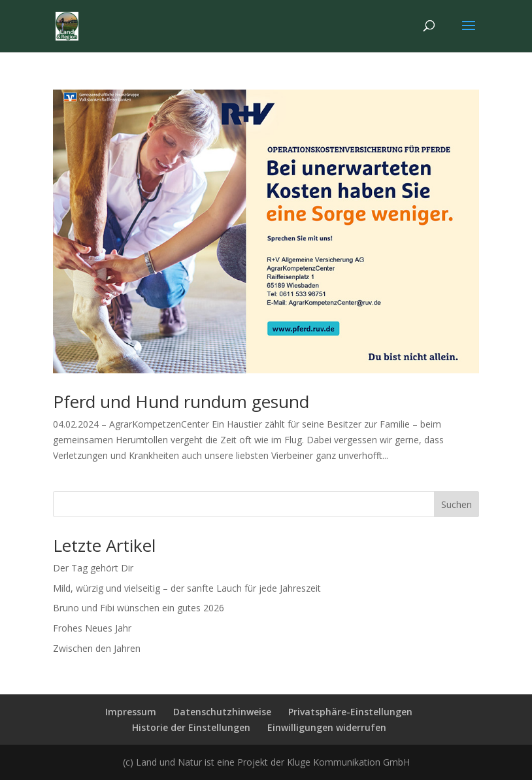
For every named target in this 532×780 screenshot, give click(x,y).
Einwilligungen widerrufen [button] (327, 727)
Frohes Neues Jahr (92, 628)
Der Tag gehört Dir (93, 568)
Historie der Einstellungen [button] (191, 727)
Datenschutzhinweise (222, 712)
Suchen (457, 504)
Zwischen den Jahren (97, 648)
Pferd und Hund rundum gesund (181, 401)
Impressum (131, 712)
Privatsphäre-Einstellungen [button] (350, 712)
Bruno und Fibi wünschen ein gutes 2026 (139, 608)
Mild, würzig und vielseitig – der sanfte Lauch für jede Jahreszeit (187, 588)
